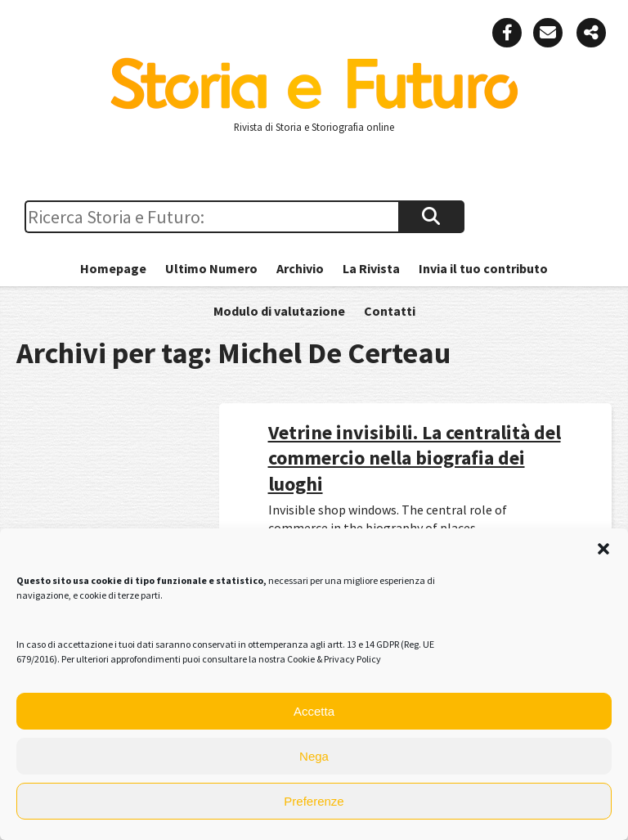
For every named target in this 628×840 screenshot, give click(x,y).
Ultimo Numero (211, 268)
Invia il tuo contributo (483, 268)
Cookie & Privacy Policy (334, 659)
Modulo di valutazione (279, 311)
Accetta (314, 711)
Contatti (390, 311)
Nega (314, 756)
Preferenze (314, 801)
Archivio (300, 268)
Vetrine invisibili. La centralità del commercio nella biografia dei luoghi (415, 458)
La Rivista (371, 268)
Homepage (113, 268)
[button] (603, 549)
